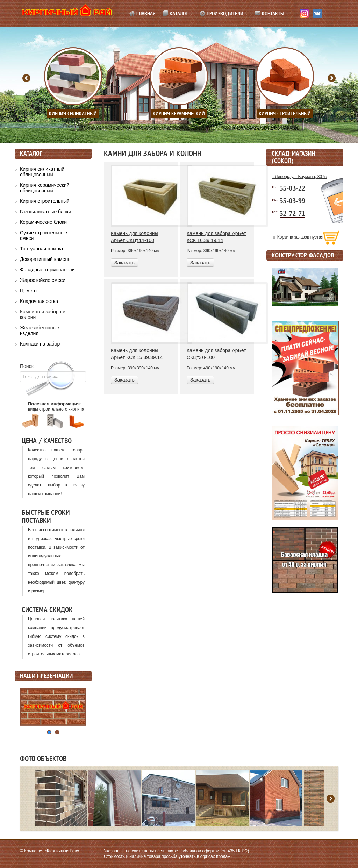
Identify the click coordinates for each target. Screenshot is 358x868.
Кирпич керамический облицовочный (45, 188)
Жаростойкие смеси (43, 280)
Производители (221, 14)
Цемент (29, 291)
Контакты (270, 14)
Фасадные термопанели (47, 270)
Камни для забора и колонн (43, 314)
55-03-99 (292, 201)
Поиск (27, 366)
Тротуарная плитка (41, 249)
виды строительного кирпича (56, 409)
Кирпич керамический (179, 114)
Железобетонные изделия (40, 330)
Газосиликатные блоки (46, 212)
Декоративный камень (45, 259)
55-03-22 (292, 188)
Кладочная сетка (39, 301)
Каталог (175, 14)
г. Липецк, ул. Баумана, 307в (299, 177)
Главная (142, 14)
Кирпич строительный (285, 114)
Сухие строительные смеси (44, 235)
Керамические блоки (43, 222)
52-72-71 (292, 213)
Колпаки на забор (40, 344)
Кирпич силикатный (73, 114)
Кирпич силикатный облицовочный (42, 172)
